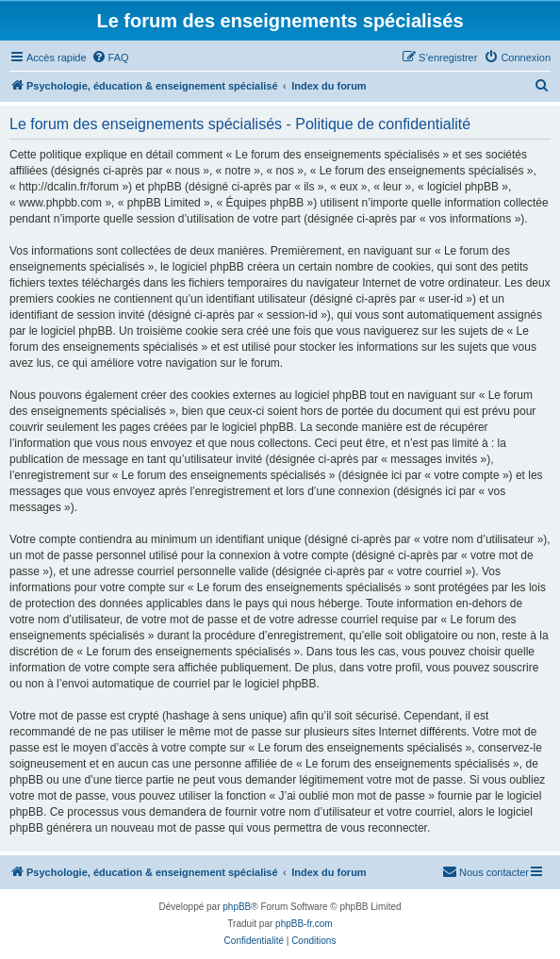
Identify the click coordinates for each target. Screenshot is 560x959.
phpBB (237, 907)
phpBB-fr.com (304, 924)
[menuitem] (110, 58)
